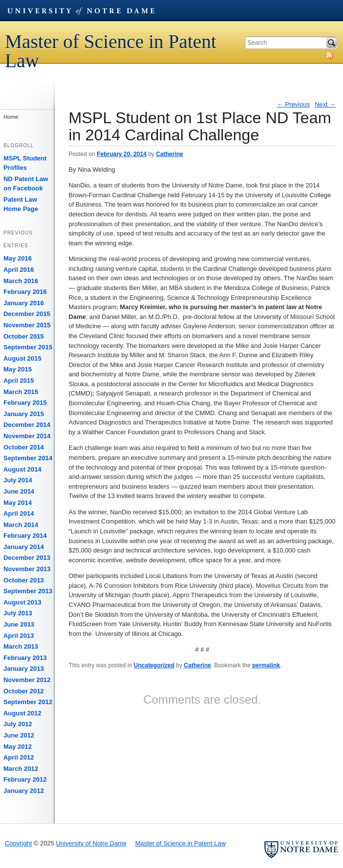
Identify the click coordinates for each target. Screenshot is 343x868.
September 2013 (28, 591)
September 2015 (28, 347)
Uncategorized (154, 665)
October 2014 (24, 447)
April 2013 (19, 636)
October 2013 (24, 580)
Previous (294, 104)
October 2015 (24, 336)
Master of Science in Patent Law (111, 51)
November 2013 (27, 569)
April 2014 (19, 513)
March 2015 (21, 392)
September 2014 (28, 458)
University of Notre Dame (81, 10)
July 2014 (18, 480)
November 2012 (27, 680)
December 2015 (27, 314)
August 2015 (22, 358)
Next (325, 104)
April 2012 (19, 757)
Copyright (18, 843)
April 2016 (19, 270)
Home (11, 117)
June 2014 (19, 491)
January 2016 (24, 303)
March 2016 (21, 281)
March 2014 (21, 525)
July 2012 (18, 724)
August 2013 (22, 602)
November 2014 (27, 436)
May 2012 (18, 747)
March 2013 (21, 646)
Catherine (170, 154)
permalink (266, 665)
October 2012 (24, 691)
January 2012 (24, 791)
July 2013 (18, 613)
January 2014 (24, 547)
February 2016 (25, 292)
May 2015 (18, 369)
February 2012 (25, 779)
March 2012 (21, 769)
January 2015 (24, 414)
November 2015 (27, 325)
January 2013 (24, 669)
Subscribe (329, 55)
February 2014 (25, 536)
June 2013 (19, 624)
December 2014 (27, 425)
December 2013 (27, 558)
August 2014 (22, 469)
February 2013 (25, 658)
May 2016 (18, 258)
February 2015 (25, 403)
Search (332, 43)
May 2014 (18, 503)
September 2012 (28, 702)
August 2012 (22, 713)
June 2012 (19, 735)
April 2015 (19, 381)
